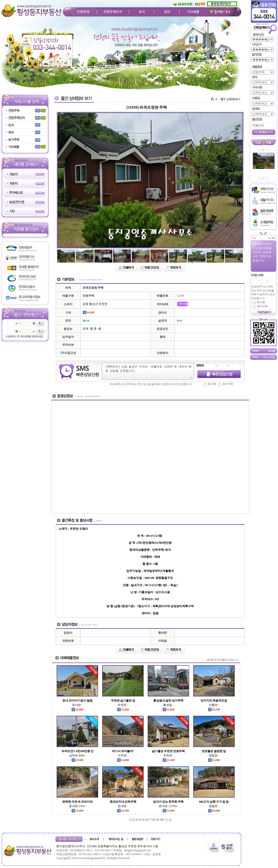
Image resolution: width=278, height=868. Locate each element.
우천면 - (123, 705)
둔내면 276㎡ (77, 806)
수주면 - (123, 755)
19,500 (214, 709)
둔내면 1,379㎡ (168, 806)
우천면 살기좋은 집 (123, 701)
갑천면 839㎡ (77, 755)
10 (161, 820)
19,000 (214, 811)
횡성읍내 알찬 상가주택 (168, 701)
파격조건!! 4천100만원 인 (77, 751)
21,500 (168, 760)
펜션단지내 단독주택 (123, 802)
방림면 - (214, 755)
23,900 (77, 760)
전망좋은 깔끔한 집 (214, 751)
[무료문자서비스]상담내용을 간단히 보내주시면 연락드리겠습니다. (263, 256)
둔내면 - (77, 705)
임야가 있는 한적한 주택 (168, 802)
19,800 (77, 709)
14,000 (123, 760)
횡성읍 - (168, 705)
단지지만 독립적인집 (214, 701)
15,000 (214, 760)
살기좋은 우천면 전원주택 (168, 751)
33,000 (168, 709)
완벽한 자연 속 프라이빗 (77, 802)
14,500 (123, 811)
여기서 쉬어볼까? (123, 751)
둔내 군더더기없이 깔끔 (77, 701)
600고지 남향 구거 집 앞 (214, 802)
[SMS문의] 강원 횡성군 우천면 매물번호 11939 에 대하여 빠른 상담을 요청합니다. (148, 371)
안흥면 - (214, 705)
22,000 (123, 709)
